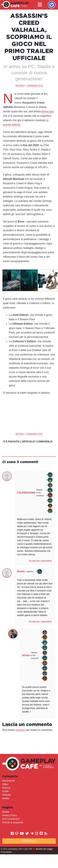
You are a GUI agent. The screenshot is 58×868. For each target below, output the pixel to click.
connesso (20, 730)
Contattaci (29, 841)
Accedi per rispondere (40, 561)
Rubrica (6, 788)
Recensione (8, 781)
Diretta (6, 798)
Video (5, 784)
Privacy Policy (10, 815)
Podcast (6, 795)
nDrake (26, 655)
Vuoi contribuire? (11, 819)
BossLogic (48, 111)
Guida (5, 791)
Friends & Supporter (13, 822)
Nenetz (21, 571)
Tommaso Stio (35, 86)
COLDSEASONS (26, 493)
